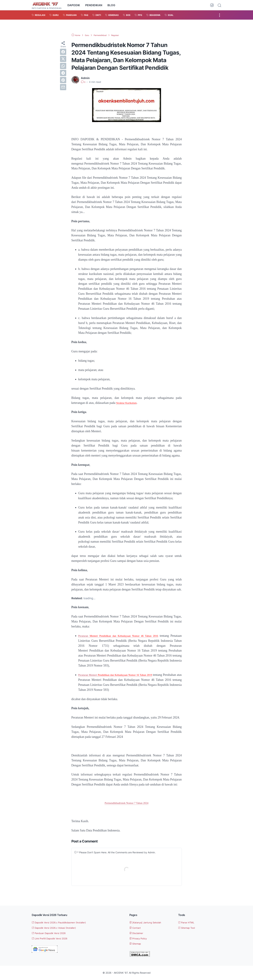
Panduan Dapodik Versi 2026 (53, 933)
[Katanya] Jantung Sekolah (149, 923)
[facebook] (63, 52)
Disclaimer (138, 933)
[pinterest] (63, 80)
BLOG (111, 5)
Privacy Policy (140, 939)
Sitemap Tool (189, 928)
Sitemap (137, 944)
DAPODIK (74, 5)
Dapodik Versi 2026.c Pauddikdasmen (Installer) (65, 923)
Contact (136, 928)
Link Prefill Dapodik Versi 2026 (54, 939)
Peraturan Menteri (92, 675)
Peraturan (85, 636)
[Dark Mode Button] (212, 5)
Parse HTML (188, 923)
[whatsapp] (63, 66)
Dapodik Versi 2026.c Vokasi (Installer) (59, 928)
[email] (63, 87)
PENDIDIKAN (94, 5)
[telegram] (63, 73)
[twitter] (63, 59)
